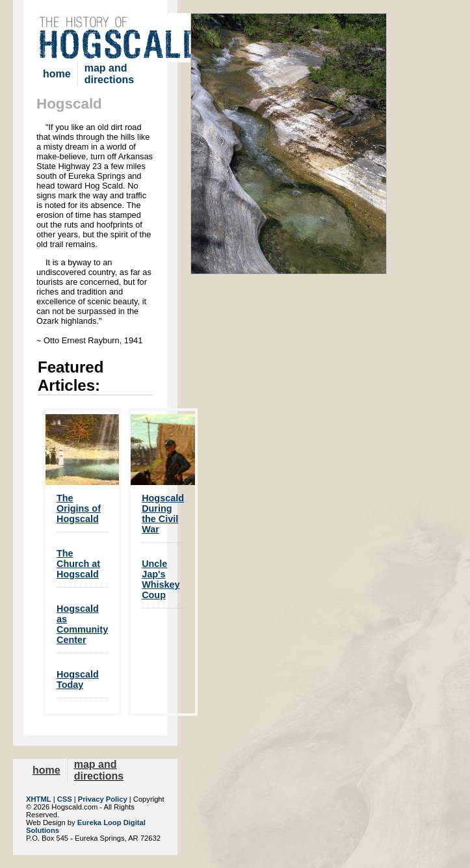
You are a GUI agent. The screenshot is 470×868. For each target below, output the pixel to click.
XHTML (39, 799)
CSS (65, 799)
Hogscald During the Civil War (163, 514)
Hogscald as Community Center (82, 624)
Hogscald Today (78, 679)
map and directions (109, 74)
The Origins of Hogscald (79, 508)
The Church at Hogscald (78, 564)
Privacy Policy (103, 799)
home (57, 74)
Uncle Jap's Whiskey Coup (161, 579)
